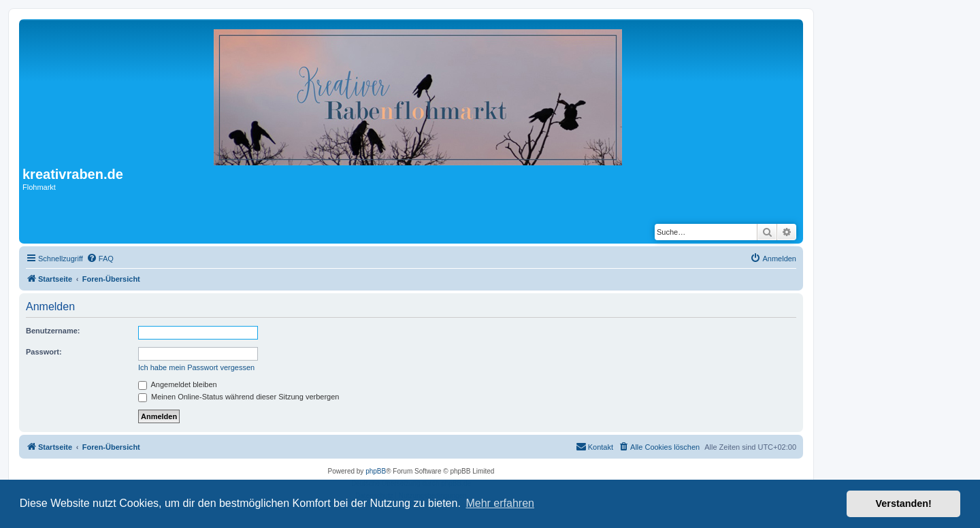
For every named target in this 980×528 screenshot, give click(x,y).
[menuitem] (100, 259)
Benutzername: (53, 331)
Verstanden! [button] (904, 504)
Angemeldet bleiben (178, 384)
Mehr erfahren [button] (500, 503)
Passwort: (44, 352)
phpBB (376, 471)
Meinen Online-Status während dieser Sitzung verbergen (239, 397)
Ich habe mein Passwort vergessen (196, 367)
